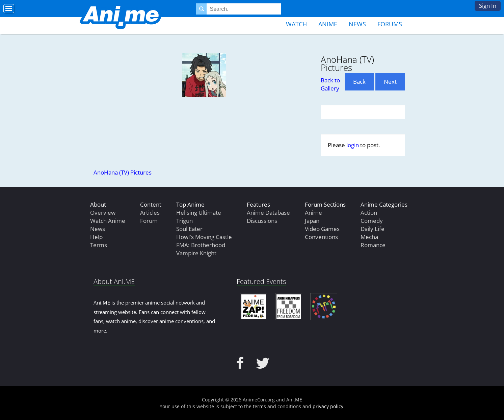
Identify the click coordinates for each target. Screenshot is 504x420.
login (353, 145)
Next (390, 82)
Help (96, 237)
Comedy (372, 221)
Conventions (321, 237)
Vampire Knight (196, 253)
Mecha (369, 237)
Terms (99, 245)
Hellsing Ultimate (199, 213)
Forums (390, 24)
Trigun (184, 221)
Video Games (322, 229)
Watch (296, 24)
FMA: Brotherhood (201, 245)
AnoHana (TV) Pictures (123, 172)
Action (369, 213)
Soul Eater (189, 229)
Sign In (488, 6)
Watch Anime (108, 221)
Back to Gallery (330, 84)
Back (359, 82)
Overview (103, 213)
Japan (312, 221)
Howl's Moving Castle (204, 237)
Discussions (262, 221)
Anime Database (268, 213)
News (357, 24)
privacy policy (328, 406)
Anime (328, 24)
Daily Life (373, 229)
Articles (150, 213)
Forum (149, 221)
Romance (373, 245)
